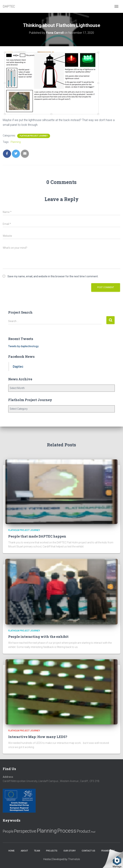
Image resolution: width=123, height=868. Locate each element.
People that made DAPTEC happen (37, 536)
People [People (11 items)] (8, 831)
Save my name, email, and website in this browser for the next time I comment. (53, 276)
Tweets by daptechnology (23, 346)
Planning (16, 142)
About (24, 851)
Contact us (88, 851)
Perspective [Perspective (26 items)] (25, 831)
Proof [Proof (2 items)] (93, 832)
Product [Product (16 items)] (84, 831)
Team (37, 851)
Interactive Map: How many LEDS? (38, 737)
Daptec (18, 367)
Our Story (70, 851)
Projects (52, 851)
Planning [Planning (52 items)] (47, 831)
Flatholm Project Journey (34, 136)
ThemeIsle (74, 859)
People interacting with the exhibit (38, 637)
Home (12, 851)
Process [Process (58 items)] (67, 831)
